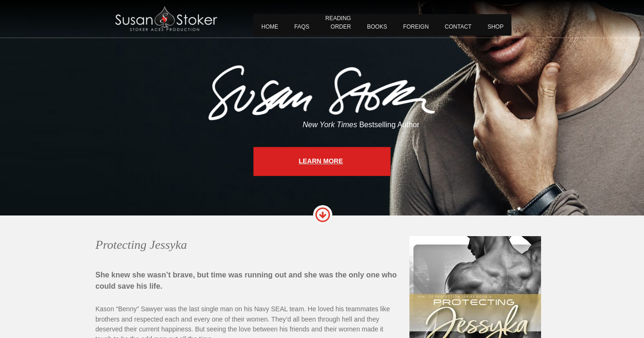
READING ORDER (338, 23)
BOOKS (377, 27)
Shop (495, 27)
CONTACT (458, 27)
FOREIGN (416, 27)
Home (270, 27)
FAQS (302, 27)
